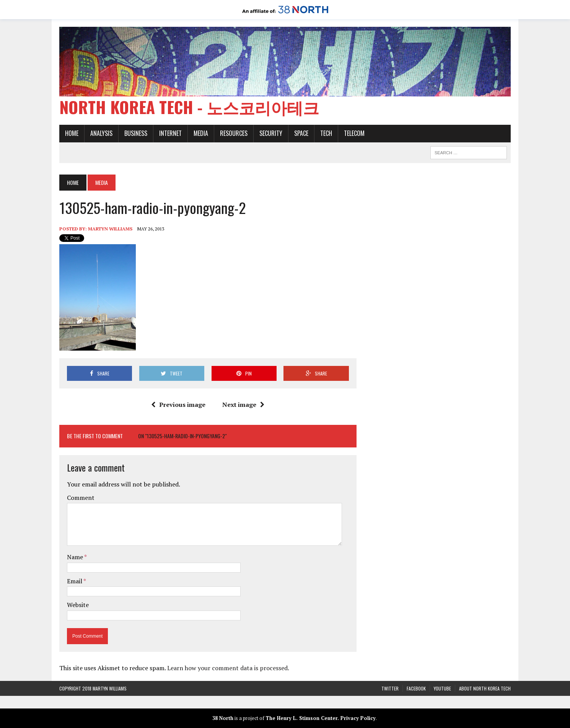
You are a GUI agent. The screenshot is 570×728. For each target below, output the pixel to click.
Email (75, 581)
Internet (170, 133)
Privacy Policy (358, 718)
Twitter (390, 688)
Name (76, 557)
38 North (223, 718)
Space (301, 133)
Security (271, 133)
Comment (81, 498)
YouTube (442, 688)
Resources (234, 133)
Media (201, 133)
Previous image (178, 405)
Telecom (354, 133)
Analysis (101, 133)
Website (78, 605)
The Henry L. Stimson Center (301, 718)
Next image (243, 405)
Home (72, 133)
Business (136, 133)
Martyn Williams (110, 229)
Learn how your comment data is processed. (228, 668)
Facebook (416, 688)
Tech (326, 133)
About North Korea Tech (485, 688)
